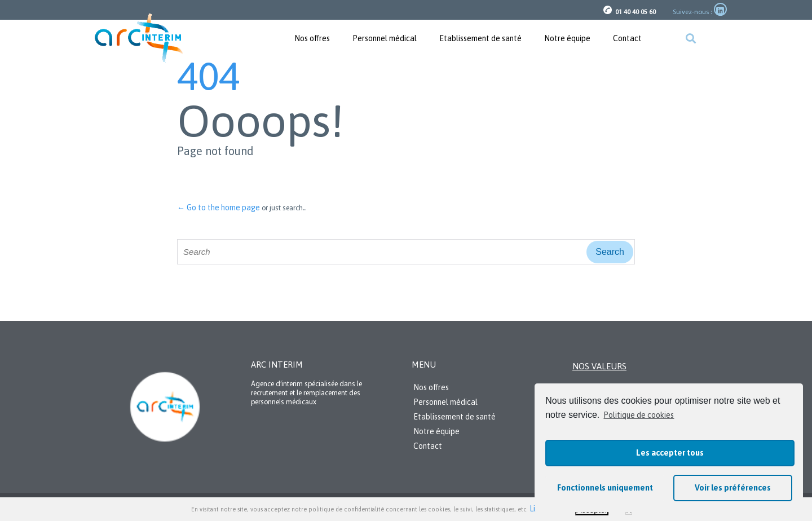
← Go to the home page (219, 207)
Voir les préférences (733, 488)
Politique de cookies (639, 415)
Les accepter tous (670, 453)
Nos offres (312, 38)
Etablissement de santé (480, 38)
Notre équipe (567, 38)
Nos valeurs (599, 366)
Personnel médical (385, 38)
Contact (627, 38)
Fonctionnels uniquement (605, 488)
